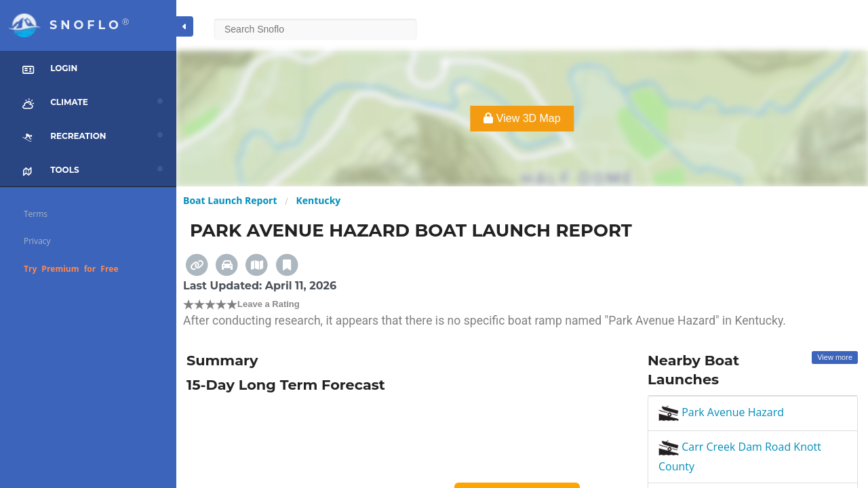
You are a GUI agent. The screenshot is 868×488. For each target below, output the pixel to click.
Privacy (37, 241)
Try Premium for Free (71, 269)
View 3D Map (522, 118)
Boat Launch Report (230, 200)
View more (835, 357)
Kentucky (318, 200)
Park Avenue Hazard (721, 412)
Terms (36, 214)
